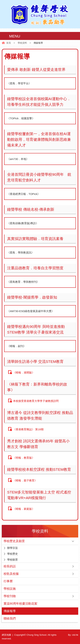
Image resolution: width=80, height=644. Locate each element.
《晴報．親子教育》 (25, 480)
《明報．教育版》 (24, 458)
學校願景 (12, 560)
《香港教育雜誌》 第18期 (28, 429)
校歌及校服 (11, 574)
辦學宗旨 (12, 548)
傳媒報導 (10, 611)
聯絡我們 (10, 619)
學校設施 (10, 589)
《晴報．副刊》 (17, 346)
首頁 (9, 43)
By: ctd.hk (73, 635)
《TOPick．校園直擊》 (21, 118)
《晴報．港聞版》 (24, 373)
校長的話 (10, 566)
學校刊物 (10, 596)
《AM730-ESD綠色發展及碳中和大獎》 (31, 311)
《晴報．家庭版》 (24, 509)
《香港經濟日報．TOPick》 (24, 194)
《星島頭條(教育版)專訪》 (23, 223)
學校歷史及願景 (14, 541)
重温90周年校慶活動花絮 (20, 604)
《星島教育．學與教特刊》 (23, 282)
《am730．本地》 (18, 159)
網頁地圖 (6, 635)
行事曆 (8, 581)
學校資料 (22, 43)
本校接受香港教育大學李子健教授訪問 (36, 401)
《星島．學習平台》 (19, 83)
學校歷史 (12, 554)
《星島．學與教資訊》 (21, 253)
